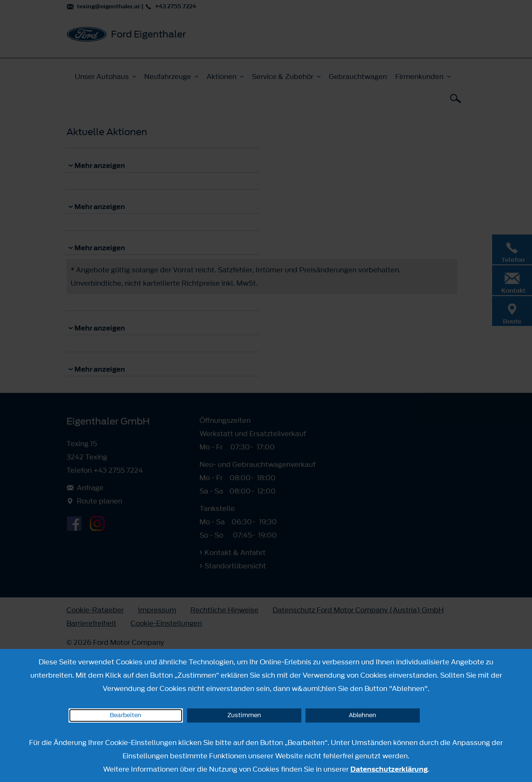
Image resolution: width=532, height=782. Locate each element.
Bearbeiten (126, 715)
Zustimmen (244, 715)
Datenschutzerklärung (389, 769)
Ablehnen (362, 715)
